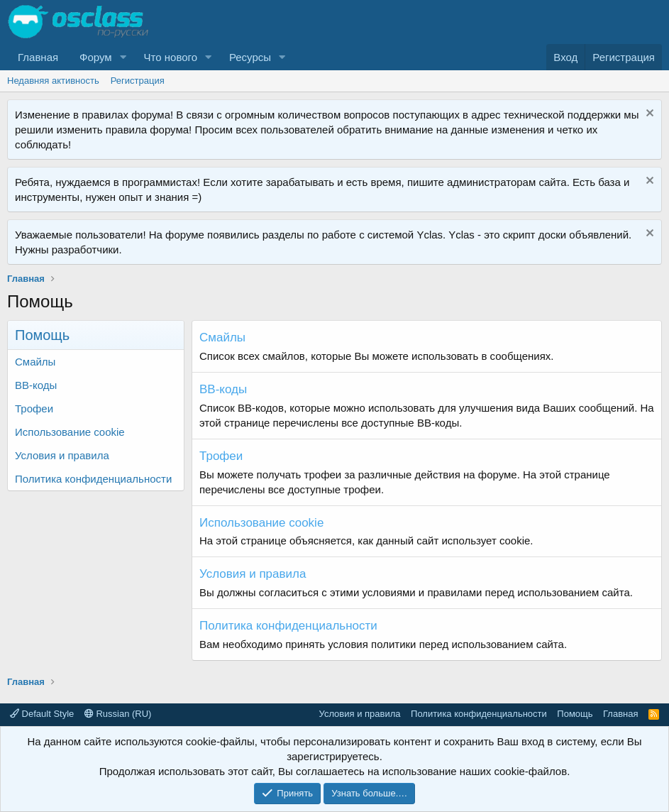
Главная (38, 57)
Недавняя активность (53, 81)
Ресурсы (250, 57)
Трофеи (34, 408)
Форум (96, 57)
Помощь (575, 714)
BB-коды (36, 385)
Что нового (171, 57)
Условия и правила (62, 455)
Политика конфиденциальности (93, 479)
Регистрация (138, 81)
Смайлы (35, 362)
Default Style (42, 714)
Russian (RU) (118, 714)
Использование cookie (70, 432)
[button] (123, 57)
